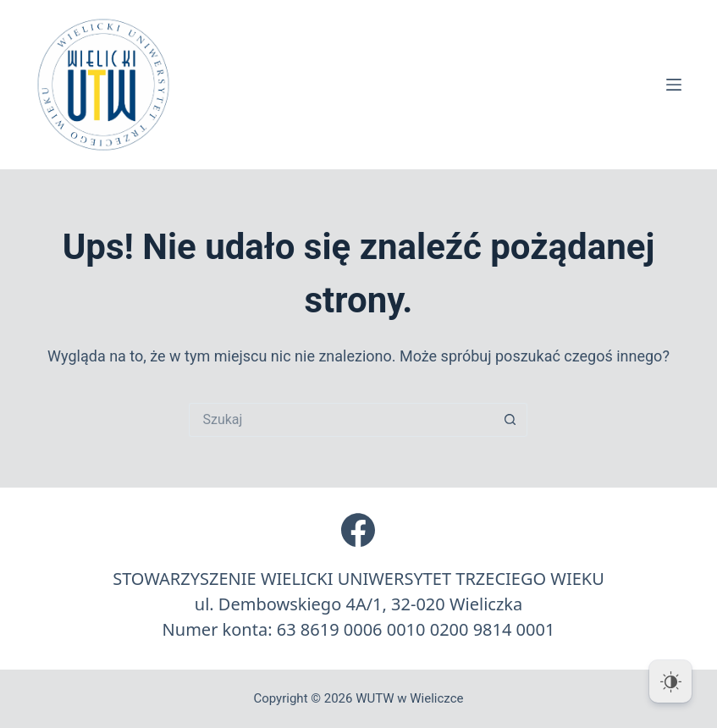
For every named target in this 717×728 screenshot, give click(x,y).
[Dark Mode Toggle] (670, 681)
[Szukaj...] (341, 420)
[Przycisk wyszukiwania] (510, 420)
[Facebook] (358, 530)
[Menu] (674, 85)
